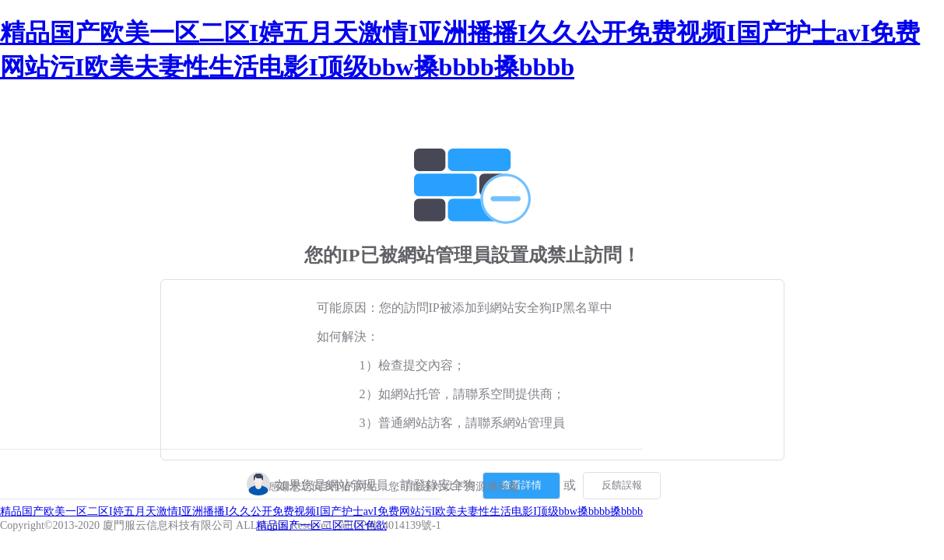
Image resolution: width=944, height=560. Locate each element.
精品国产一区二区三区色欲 (321, 525)
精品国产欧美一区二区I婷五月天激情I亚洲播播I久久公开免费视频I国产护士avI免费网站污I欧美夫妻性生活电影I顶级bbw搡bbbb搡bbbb (321, 511)
